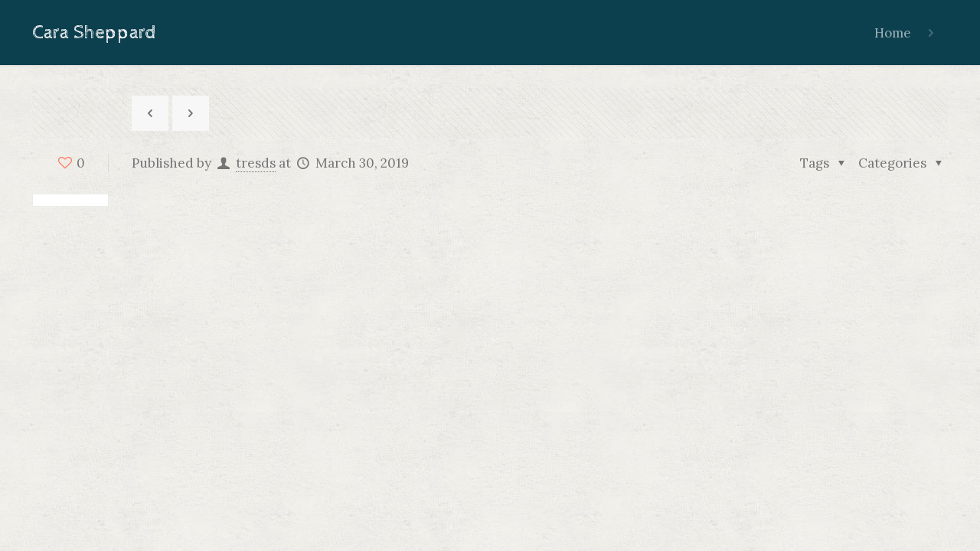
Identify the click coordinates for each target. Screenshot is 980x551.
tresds (256, 163)
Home (893, 33)
